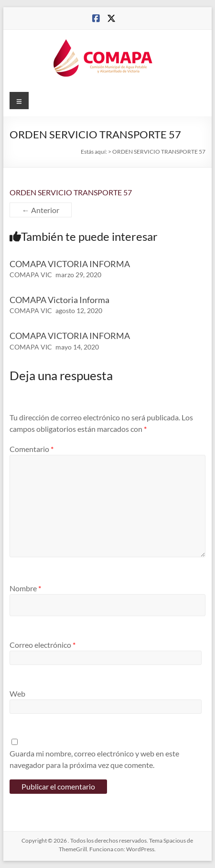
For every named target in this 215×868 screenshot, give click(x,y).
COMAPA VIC (31, 275)
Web (17, 693)
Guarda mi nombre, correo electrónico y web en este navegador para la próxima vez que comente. (94, 759)
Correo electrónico (43, 645)
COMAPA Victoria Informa (59, 300)
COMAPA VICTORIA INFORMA (70, 264)
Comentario (32, 449)
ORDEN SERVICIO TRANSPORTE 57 (71, 192)
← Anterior (41, 210)
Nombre (25, 588)
